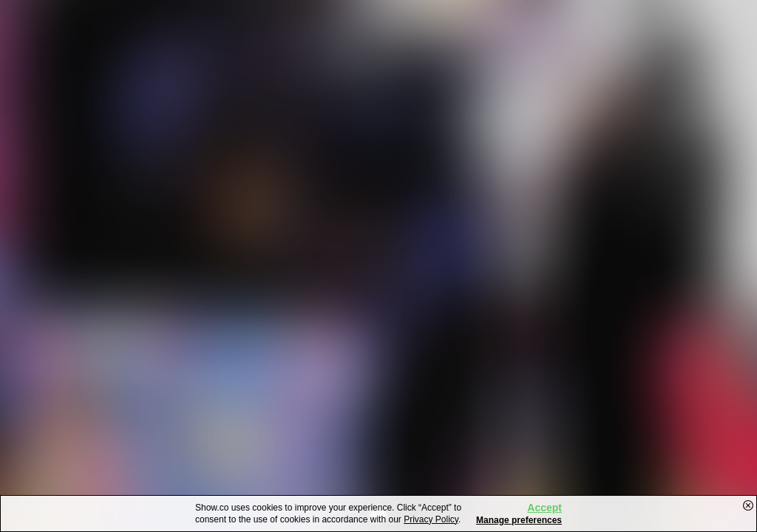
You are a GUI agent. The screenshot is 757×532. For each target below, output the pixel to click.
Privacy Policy (431, 519)
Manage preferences (519, 520)
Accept (544, 508)
